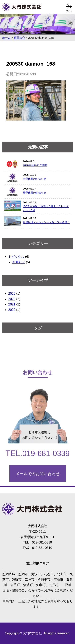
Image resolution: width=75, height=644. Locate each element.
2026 (12, 294)
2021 (12, 304)
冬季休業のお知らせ (34, 179)
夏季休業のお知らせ (34, 193)
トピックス (16, 257)
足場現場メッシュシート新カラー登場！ (46, 222)
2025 (12, 299)
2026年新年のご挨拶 (35, 165)
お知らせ (19, 262)
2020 (12, 310)
